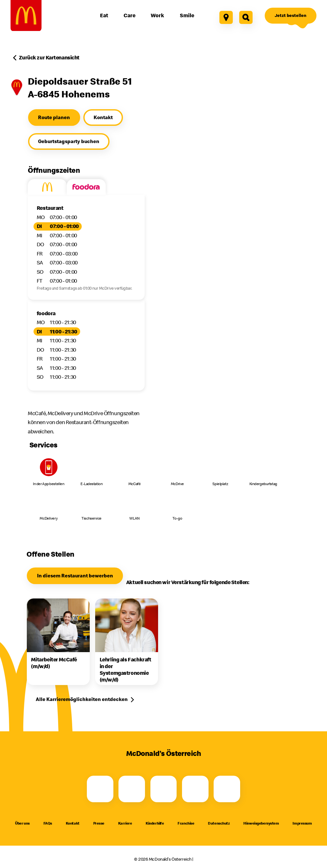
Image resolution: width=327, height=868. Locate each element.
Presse (99, 823)
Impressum (302, 823)
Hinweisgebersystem (261, 823)
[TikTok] (195, 789)
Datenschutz (219, 823)
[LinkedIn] (227, 789)
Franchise (186, 823)
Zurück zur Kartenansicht (49, 57)
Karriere (125, 823)
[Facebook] (100, 789)
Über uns (22, 823)
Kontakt (73, 823)
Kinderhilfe (155, 823)
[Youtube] (164, 789)
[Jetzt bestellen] (291, 16)
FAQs (48, 823)
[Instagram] (132, 789)
